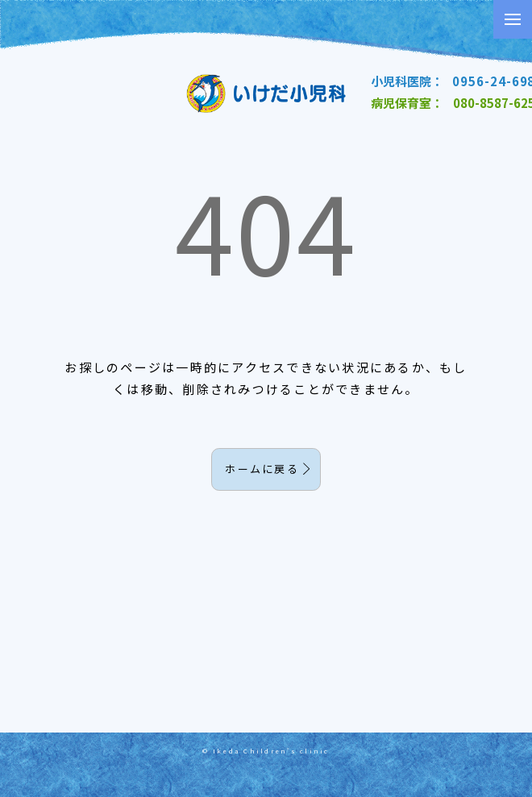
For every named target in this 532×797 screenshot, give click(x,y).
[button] (513, 19)
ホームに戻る (262, 469)
